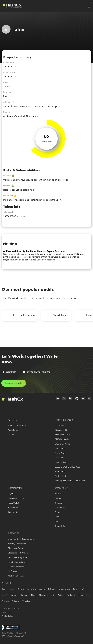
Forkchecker (13, 508)
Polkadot (16, 601)
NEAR (4, 595)
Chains (11, 435)
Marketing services (16, 576)
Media (58, 499)
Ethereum (24, 595)
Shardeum (44, 595)
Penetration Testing (16, 562)
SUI (53, 595)
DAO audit (60, 449)
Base (88, 595)
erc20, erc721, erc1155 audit (68, 467)
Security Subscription (17, 544)
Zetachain (27, 601)
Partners (59, 512)
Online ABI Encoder (17, 499)
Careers (58, 503)
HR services (13, 571)
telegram (9, 372)
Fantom (12, 589)
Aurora (42, 589)
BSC (4, 589)
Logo (12, 6)
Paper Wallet (13, 503)
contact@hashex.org (37, 372)
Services (14, 534)
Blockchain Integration (18, 558)
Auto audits (13, 512)
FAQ (57, 522)
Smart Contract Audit (17, 426)
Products (15, 489)
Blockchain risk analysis (18, 553)
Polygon (52, 589)
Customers (60, 508)
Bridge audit (61, 476)
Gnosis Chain (64, 589)
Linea (80, 595)
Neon (34, 595)
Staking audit (61, 430)
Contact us (60, 526)
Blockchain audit (62, 444)
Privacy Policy (7, 613)
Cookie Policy (7, 616)
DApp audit (60, 453)
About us (59, 494)
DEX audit (60, 458)
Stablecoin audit (62, 435)
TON (82, 589)
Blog (57, 517)
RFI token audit (62, 439)
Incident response (16, 567)
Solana (21, 589)
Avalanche (32, 589)
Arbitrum (71, 595)
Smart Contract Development (21, 539)
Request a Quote (14, 383)
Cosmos (5, 601)
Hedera (13, 595)
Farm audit (60, 472)
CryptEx (11, 494)
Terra (75, 589)
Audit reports (14, 430)
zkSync (61, 595)
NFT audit (60, 426)
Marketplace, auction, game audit (70, 481)
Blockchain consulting (18, 548)
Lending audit (61, 462)
